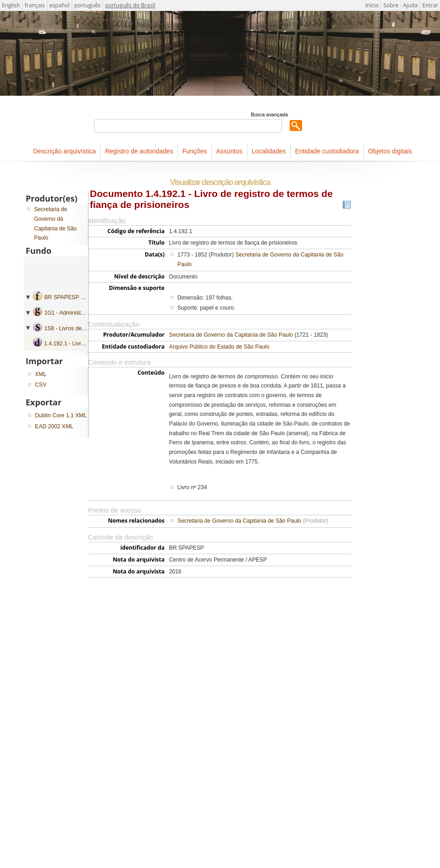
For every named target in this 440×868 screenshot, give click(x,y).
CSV (41, 385)
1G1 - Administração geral (76, 313)
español (60, 5)
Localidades (269, 151)
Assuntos (229, 151)
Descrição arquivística (64, 151)
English (11, 5)
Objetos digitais (390, 151)
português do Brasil (130, 5)
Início (372, 5)
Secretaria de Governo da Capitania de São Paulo (231, 335)
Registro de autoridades (139, 151)
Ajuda (410, 5)
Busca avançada (269, 115)
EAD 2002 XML (54, 426)
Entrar (430, 5)
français (35, 5)
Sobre (391, 5)
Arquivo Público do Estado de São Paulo (219, 347)
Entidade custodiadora (327, 151)
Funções (195, 151)
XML (41, 374)
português (87, 5)
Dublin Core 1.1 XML (61, 415)
